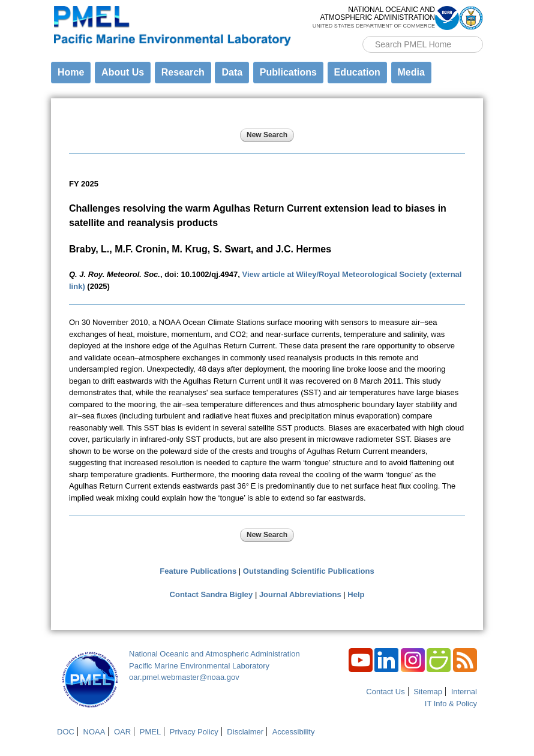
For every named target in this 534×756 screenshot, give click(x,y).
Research (183, 72)
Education (357, 72)
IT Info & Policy (451, 704)
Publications (288, 72)
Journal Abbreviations (300, 594)
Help (356, 594)
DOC (66, 732)
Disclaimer (245, 732)
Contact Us (385, 692)
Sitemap (428, 692)
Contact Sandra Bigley (211, 594)
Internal (464, 692)
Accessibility (294, 732)
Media (411, 72)
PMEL (150, 732)
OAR (122, 732)
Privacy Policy (194, 732)
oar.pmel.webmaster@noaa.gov (184, 677)
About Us (123, 72)
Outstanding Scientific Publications (309, 571)
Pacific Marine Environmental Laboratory (199, 666)
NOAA (94, 732)
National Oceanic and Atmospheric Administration (214, 654)
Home (71, 72)
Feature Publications (198, 571)
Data (232, 72)
